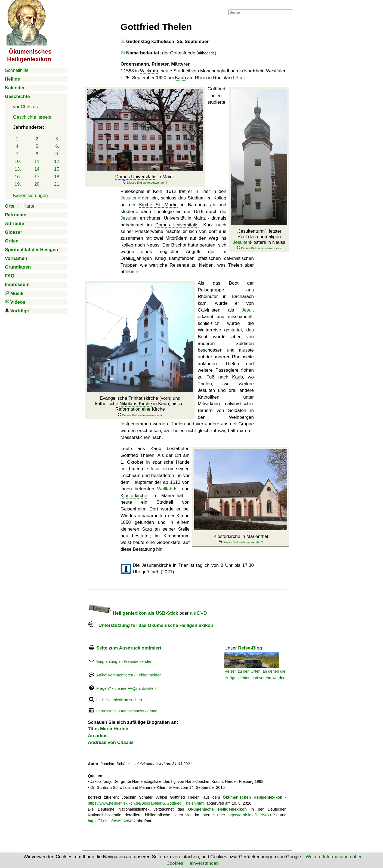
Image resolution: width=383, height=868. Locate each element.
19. (18, 184)
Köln (158, 191)
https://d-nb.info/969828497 (112, 821)
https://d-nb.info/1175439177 (252, 815)
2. (38, 139)
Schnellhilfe (17, 70)
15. (57, 169)
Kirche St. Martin (158, 205)
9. (57, 154)
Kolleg (127, 245)
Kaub (180, 78)
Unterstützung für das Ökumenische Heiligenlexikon (151, 625)
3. (57, 139)
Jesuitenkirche (156, 565)
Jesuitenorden (135, 198)
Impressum (106, 711)
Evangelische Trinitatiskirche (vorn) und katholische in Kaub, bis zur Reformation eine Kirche (140, 407)
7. (18, 154)
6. (57, 146)
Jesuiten (241, 242)
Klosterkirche (227, 536)
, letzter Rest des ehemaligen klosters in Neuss (259, 239)
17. (38, 177)
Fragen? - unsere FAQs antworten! (126, 688)
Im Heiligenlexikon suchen (119, 700)
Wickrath (149, 71)
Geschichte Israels (32, 117)
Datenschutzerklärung (138, 711)
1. (18, 139)
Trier (205, 191)
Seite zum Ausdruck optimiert (129, 648)
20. (38, 184)
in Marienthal (241, 539)
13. (18, 169)
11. (38, 161)
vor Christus (25, 107)
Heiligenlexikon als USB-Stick (133, 613)
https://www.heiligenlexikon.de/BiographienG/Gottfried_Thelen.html (146, 803)
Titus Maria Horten (108, 729)
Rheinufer (208, 296)
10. (18, 161)
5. (38, 146)
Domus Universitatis (136, 177)
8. (38, 154)
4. (18, 146)
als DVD (198, 613)
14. (38, 169)
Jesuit (248, 310)
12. (57, 161)
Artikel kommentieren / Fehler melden (129, 675)
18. (57, 177)
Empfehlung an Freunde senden (124, 661)
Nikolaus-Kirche (136, 404)
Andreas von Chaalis (111, 742)
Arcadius (98, 736)
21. (57, 184)
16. (18, 177)
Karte (29, 206)
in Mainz (145, 179)
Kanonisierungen (30, 196)
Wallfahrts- (168, 489)
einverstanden (204, 863)
